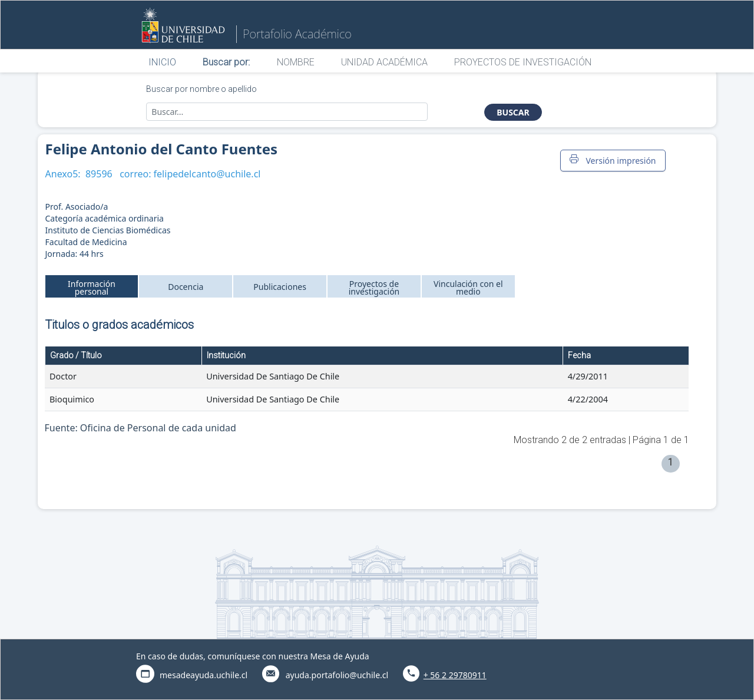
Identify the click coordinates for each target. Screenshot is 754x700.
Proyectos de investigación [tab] (374, 288)
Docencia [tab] (186, 287)
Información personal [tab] (92, 288)
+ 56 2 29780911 (455, 675)
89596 (99, 174)
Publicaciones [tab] (280, 287)
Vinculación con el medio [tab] (468, 288)
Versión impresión (613, 160)
